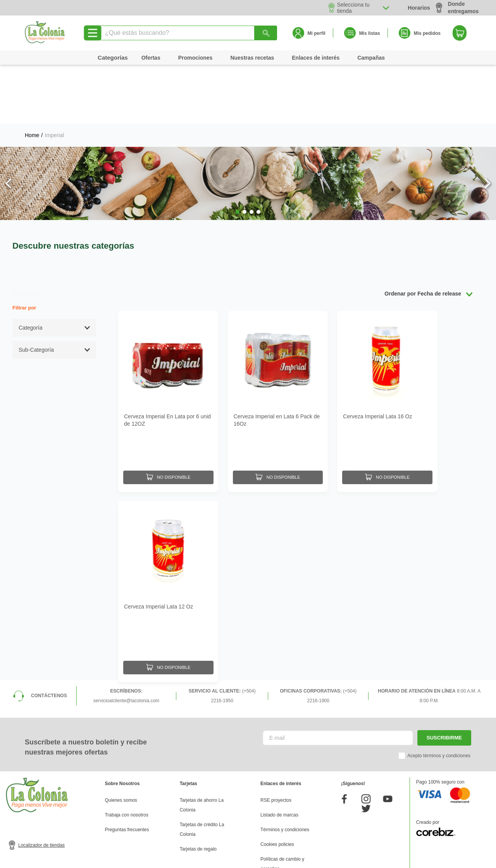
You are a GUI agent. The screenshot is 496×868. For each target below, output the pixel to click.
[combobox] (188, 33)
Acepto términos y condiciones (439, 689)
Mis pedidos (427, 33)
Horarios (419, 8)
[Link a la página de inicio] (32, 76)
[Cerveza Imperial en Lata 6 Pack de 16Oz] (278, 341)
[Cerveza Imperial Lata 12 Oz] (168, 527)
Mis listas (370, 33)
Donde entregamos (457, 8)
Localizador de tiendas (41, 779)
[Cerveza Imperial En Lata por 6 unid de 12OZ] (168, 341)
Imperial (54, 76)
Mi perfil (317, 33)
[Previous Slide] (9, 125)
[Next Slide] (487, 125)
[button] (238, 153)
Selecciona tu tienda (353, 8)
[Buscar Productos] (266, 33)
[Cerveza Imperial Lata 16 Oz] (387, 341)
